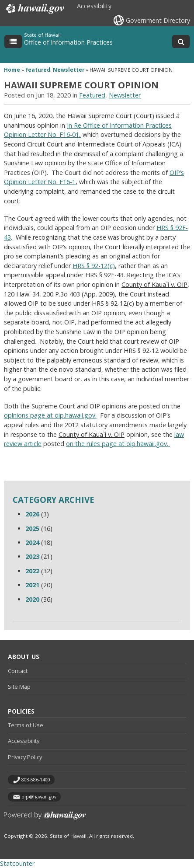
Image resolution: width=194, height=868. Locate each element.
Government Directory (158, 20)
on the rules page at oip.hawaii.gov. (118, 444)
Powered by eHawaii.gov (45, 819)
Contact (18, 671)
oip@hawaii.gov (39, 797)
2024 (32, 542)
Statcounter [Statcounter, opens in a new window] (17, 863)
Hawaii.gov (34, 9)
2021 (32, 585)
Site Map (19, 687)
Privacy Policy (25, 757)
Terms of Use (26, 725)
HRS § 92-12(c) (94, 266)
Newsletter (69, 70)
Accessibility (94, 6)
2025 (32, 528)
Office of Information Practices (68, 42)
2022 (32, 571)
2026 (32, 514)
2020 (32, 599)
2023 (32, 556)
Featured (38, 70)
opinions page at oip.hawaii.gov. (50, 415)
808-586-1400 (36, 780)
